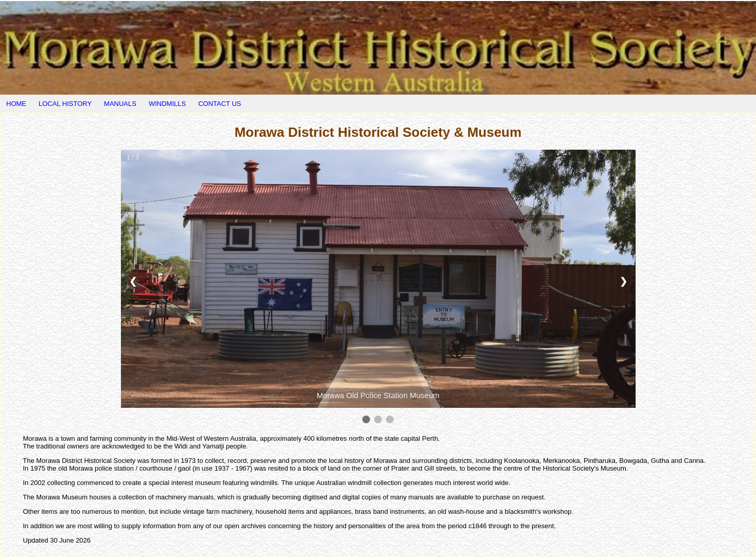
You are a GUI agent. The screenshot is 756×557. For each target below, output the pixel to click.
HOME (16, 104)
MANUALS (120, 104)
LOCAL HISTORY (65, 104)
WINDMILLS (167, 104)
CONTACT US (219, 104)
